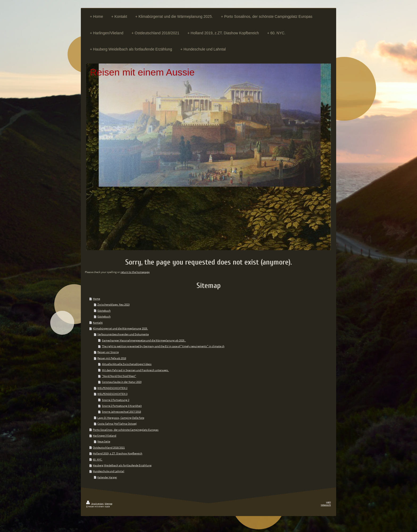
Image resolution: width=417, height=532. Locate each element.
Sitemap (109, 504)
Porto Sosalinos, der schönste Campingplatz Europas (126, 430)
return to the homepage (135, 272)
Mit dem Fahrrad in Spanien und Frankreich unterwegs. (135, 370)
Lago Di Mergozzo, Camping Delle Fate (121, 418)
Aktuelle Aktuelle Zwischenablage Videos (127, 364)
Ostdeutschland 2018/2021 (109, 447)
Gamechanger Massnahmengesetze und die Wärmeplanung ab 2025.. (144, 340)
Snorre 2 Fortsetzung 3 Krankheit (122, 406)
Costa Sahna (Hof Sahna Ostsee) (117, 424)
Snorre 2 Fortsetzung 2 (116, 400)
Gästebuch (104, 311)
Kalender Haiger (107, 477)
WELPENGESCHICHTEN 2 (112, 388)
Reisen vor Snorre (108, 352)
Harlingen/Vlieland (105, 435)
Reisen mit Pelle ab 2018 (112, 358)
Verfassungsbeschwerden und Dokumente (123, 334)
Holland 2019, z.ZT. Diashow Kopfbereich (118, 453)
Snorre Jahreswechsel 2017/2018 (121, 412)
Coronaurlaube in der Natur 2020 (122, 382)
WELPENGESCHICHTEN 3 (112, 394)
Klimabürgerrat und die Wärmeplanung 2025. (120, 328)
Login (328, 502)
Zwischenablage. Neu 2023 (113, 304)
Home (96, 299)
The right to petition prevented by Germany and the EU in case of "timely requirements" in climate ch (163, 346)
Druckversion (95, 504)
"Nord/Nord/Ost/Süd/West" (119, 376)
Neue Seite (104, 441)
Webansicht (326, 505)
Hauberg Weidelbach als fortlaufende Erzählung (122, 465)
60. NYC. (98, 459)
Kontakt (98, 322)
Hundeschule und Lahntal (109, 471)
